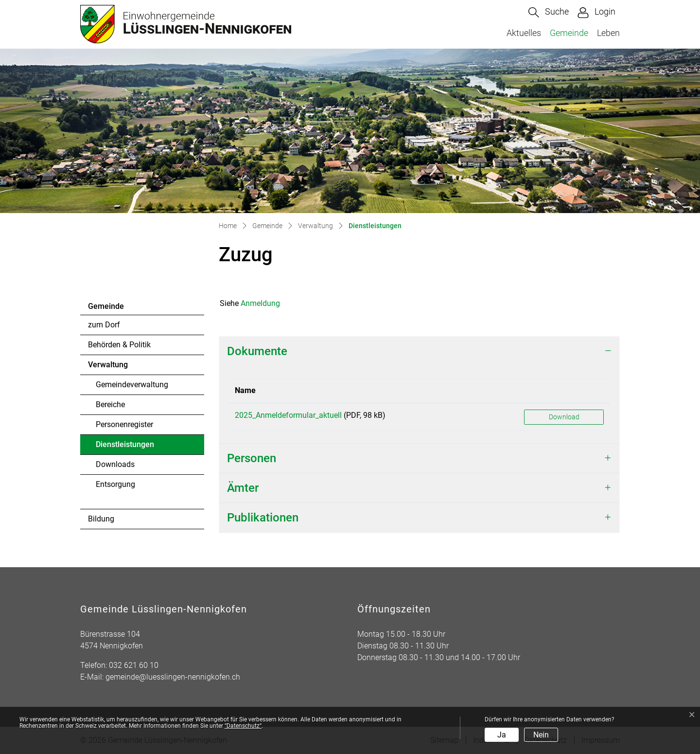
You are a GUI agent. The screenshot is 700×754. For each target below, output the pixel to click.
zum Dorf (104, 325)
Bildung (101, 519)
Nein (541, 735)
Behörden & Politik (119, 345)
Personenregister (124, 424)
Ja (502, 735)
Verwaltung (108, 365)
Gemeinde (569, 33)
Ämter (243, 488)
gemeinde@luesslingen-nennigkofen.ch (173, 677)
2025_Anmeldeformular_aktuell (288, 415)
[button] (549, 12)
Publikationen (263, 518)
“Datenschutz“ (243, 726)
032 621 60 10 (134, 665)
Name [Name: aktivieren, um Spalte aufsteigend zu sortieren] (245, 390)
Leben (608, 33)
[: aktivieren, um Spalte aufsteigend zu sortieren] (564, 391)
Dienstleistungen (125, 447)
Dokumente (257, 351)
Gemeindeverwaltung (132, 385)
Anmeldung (260, 303)
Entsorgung (115, 484)
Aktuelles (524, 33)
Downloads (115, 464)
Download (564, 417)
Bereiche (110, 404)
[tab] (419, 351)
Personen (252, 458)
